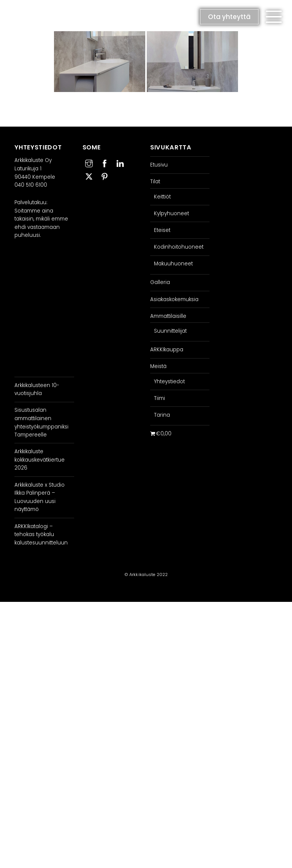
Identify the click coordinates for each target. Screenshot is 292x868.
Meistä (158, 366)
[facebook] (105, 163)
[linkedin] (120, 163)
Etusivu (159, 165)
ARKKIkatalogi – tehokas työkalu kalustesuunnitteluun (41, 535)
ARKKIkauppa (167, 350)
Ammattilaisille (168, 316)
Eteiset (162, 230)
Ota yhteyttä (229, 17)
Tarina (162, 415)
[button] (274, 17)
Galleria (160, 282)
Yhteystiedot (169, 382)
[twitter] (89, 175)
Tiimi (159, 398)
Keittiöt (162, 197)
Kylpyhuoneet (171, 213)
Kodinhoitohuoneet (179, 247)
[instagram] (89, 163)
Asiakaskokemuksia (174, 299)
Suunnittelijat (170, 331)
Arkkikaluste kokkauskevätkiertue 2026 (40, 460)
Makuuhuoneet (173, 264)
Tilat (155, 182)
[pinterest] (105, 175)
